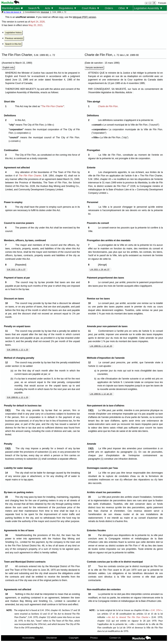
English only (8, 67)
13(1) (8, 410)
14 (7, 473)
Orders (109, 8)
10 (7, 303)
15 (7, 497)
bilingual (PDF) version (84, 17)
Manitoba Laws (12, 8)
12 (7, 362)
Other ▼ (123, 8)
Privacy (94, 638)
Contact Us (115, 638)
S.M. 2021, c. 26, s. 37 (16, 269)
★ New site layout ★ (13, 12)
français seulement (94, 67)
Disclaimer (52, 638)
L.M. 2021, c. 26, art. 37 (100, 269)
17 (7, 566)
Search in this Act (13, 44)
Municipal (45, 12)
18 (7, 594)
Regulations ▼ (68, 8)
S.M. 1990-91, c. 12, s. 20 (17, 350)
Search (34, 8)
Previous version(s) (14, 38)
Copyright (74, 638)
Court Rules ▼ (91, 8)
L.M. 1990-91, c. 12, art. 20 (101, 346)
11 (7, 331)
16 (7, 535)
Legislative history (13, 33)
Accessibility (28, 638)
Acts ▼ (49, 8)
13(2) (8, 448)
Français (162, 3)
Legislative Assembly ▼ (148, 8)
